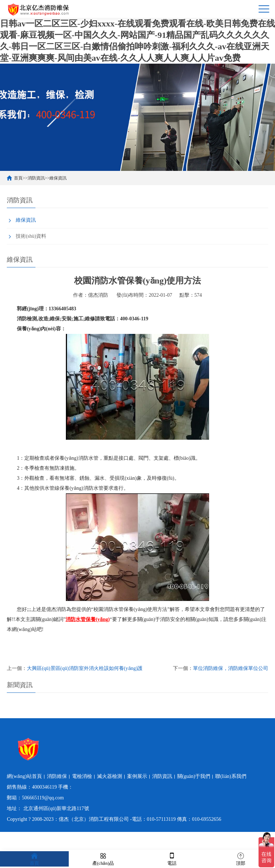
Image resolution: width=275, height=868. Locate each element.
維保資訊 (58, 178)
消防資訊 (36, 178)
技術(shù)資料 (31, 236)
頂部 (241, 859)
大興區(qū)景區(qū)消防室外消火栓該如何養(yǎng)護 (85, 668)
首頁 (18, 178)
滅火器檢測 (110, 776)
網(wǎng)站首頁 (24, 776)
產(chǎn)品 (103, 859)
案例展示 (137, 776)
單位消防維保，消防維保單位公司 (231, 668)
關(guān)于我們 (194, 776)
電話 (172, 859)
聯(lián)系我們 (231, 776)
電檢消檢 (82, 776)
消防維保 (57, 776)
